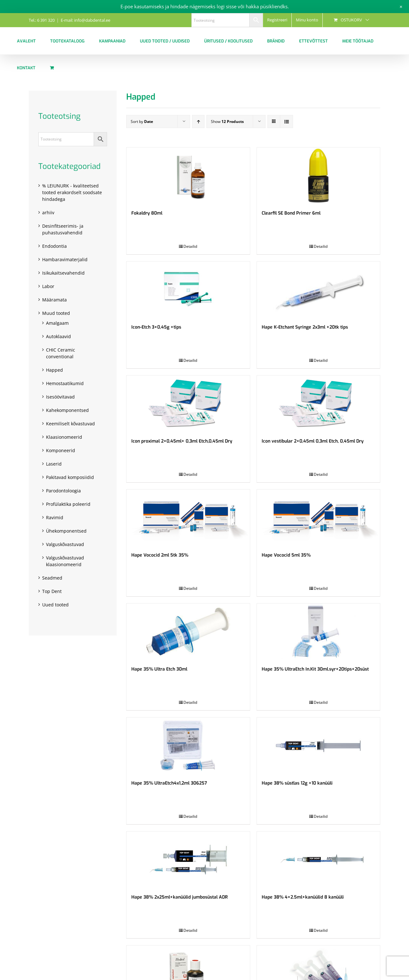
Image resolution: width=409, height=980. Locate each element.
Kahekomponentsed (67, 410)
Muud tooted (56, 313)
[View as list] (286, 122)
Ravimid (55, 517)
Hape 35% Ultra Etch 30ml (159, 669)
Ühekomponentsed (66, 531)
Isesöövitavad (60, 397)
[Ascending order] (198, 122)
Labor (48, 286)
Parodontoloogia (63, 491)
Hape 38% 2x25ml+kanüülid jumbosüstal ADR (180, 897)
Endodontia (54, 246)
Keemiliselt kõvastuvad (70, 424)
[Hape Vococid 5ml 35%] (318, 517)
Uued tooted (55, 605)
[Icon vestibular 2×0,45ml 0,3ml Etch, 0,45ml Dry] (318, 403)
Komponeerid (61, 450)
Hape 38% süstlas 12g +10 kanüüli (297, 783)
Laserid (54, 464)
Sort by (142, 122)
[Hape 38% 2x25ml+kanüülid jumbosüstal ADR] (188, 859)
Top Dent (52, 591)
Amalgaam (57, 323)
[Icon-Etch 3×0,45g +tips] (188, 289)
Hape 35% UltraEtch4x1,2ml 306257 (169, 783)
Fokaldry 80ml (147, 213)
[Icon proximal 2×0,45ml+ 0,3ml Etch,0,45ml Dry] (188, 403)
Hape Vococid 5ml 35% (286, 555)
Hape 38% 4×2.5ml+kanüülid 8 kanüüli (303, 897)
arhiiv (48, 213)
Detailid (190, 246)
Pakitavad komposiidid (70, 477)
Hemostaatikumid (65, 383)
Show (227, 122)
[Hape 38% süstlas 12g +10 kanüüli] (318, 745)
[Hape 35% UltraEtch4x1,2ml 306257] (188, 745)
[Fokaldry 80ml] (188, 175)
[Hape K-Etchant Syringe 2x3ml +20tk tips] (318, 289)
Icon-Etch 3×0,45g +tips (156, 327)
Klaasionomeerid (64, 437)
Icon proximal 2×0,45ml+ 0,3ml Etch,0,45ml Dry (182, 441)
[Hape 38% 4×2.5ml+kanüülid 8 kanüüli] (318, 859)
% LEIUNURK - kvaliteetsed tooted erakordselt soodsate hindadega (72, 192)
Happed (54, 370)
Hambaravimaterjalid (65, 259)
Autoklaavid (58, 336)
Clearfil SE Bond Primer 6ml (291, 213)
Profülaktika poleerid (68, 504)
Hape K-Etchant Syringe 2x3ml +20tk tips (305, 327)
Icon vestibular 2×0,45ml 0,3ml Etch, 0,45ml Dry (313, 441)
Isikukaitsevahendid (63, 273)
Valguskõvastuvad (65, 544)
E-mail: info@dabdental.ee (85, 20)
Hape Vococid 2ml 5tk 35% (160, 555)
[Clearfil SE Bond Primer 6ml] (318, 175)
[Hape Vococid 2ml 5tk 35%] (188, 517)
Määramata (54, 300)
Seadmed (52, 578)
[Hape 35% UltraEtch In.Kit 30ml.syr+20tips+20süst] (318, 631)
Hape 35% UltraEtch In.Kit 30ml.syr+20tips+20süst (315, 669)
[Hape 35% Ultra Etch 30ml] (188, 631)
